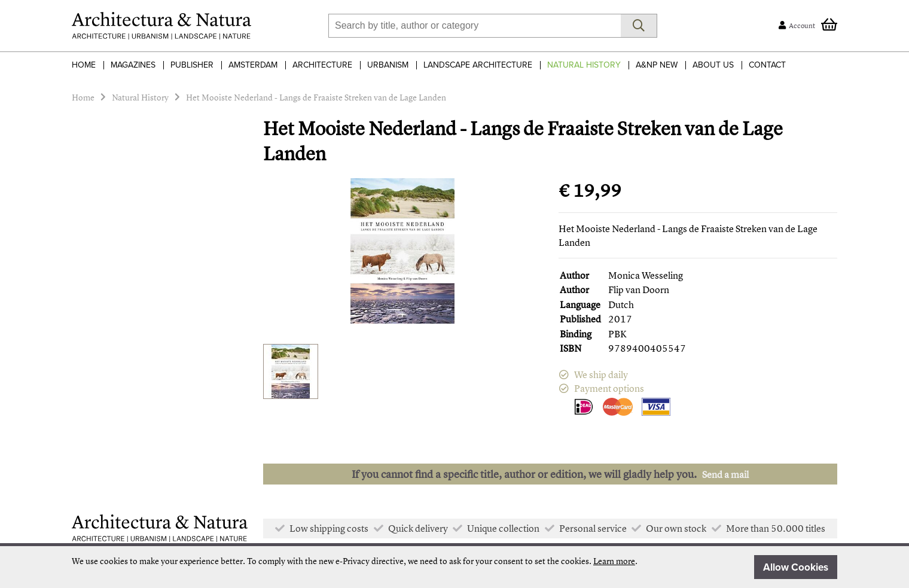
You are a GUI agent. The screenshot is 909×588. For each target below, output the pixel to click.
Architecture (322, 65)
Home (84, 65)
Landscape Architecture (478, 65)
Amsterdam (253, 65)
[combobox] (475, 26)
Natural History (584, 65)
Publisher (192, 65)
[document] (455, 567)
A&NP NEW (657, 65)
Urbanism (388, 65)
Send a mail (725, 474)
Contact (767, 65)
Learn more (614, 561)
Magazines (133, 65)
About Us (713, 65)
